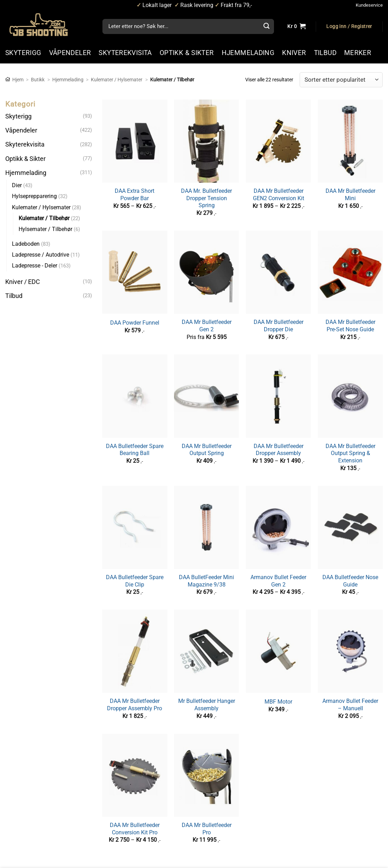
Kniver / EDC (23, 282)
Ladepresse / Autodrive (41, 255)
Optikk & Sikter (25, 158)
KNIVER (294, 53)
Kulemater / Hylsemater (117, 80)
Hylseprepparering (34, 196)
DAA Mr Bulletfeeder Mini (350, 195)
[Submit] (266, 27)
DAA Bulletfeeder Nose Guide (350, 581)
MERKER (358, 53)
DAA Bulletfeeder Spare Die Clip (135, 581)
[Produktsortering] (341, 80)
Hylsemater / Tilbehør (45, 229)
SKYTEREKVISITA (125, 53)
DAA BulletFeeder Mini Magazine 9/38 (206, 581)
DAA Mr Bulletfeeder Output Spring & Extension (350, 453)
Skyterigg (18, 116)
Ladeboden (26, 243)
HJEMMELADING (248, 53)
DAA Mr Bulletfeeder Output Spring (207, 450)
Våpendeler (21, 130)
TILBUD (325, 53)
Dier (17, 185)
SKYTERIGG (23, 53)
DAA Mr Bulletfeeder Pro (207, 829)
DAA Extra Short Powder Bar (135, 195)
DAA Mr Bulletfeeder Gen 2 (207, 326)
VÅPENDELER (70, 53)
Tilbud (14, 296)
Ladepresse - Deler (35, 266)
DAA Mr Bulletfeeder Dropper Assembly (279, 450)
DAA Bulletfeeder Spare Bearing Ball (135, 450)
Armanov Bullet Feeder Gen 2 (278, 581)
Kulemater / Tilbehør (44, 218)
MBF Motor (278, 702)
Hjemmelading (68, 80)
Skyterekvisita (25, 144)
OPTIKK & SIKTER (187, 53)
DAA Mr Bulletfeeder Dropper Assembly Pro (135, 705)
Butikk (38, 80)
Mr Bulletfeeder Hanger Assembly (207, 705)
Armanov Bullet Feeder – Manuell (350, 705)
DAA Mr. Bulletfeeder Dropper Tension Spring (206, 198)
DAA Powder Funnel (135, 323)
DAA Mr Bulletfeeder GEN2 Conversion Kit (279, 195)
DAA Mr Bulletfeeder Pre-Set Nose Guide (350, 326)
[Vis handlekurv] (296, 27)
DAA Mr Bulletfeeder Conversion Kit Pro (135, 829)
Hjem (18, 80)
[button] (349, 27)
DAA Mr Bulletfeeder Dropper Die (279, 326)
